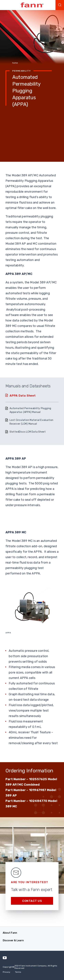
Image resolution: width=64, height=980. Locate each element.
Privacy (6, 972)
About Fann (10, 933)
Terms (18, 972)
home (15, 63)
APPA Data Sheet (23, 396)
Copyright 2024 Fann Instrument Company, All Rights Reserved (30, 967)
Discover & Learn (13, 940)
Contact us (32, 901)
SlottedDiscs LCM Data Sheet (28, 432)
